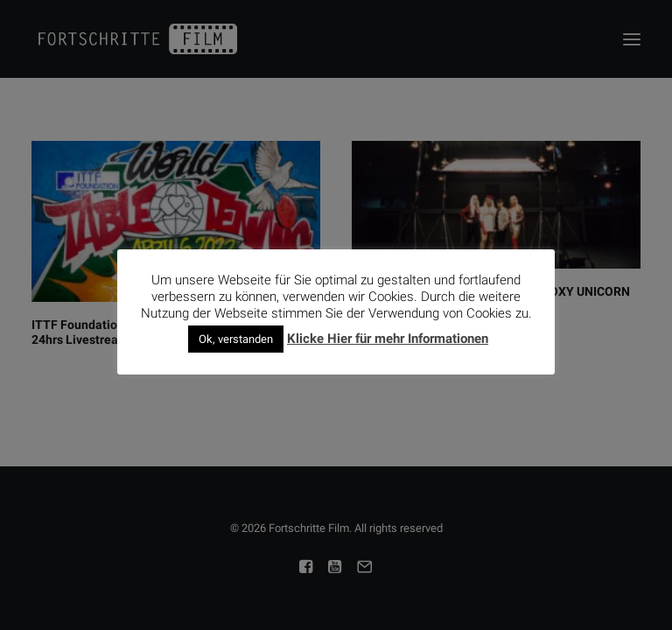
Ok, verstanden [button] (236, 339)
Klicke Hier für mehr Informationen (388, 339)
